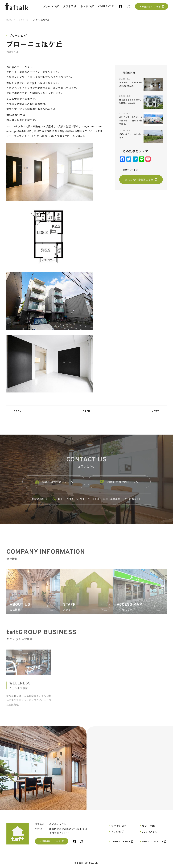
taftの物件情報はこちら (141, 179)
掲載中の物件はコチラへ (54, 486)
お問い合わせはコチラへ (119, 486)
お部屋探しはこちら (151, 6)
